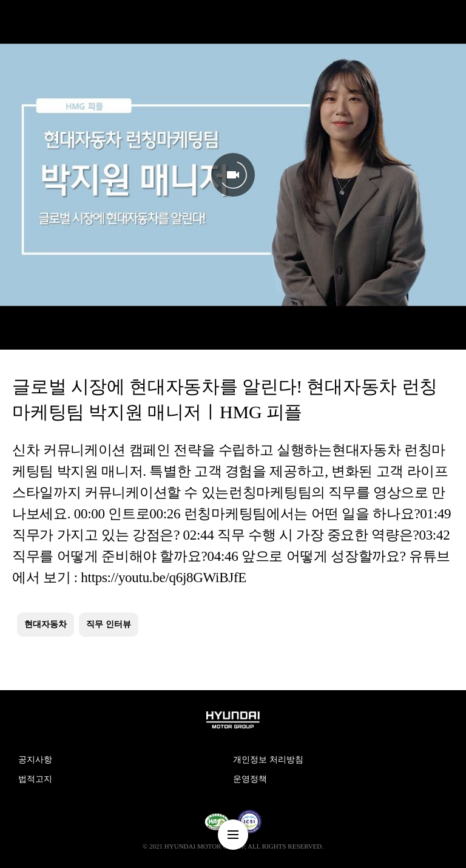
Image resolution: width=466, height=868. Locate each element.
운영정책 (250, 779)
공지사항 (35, 760)
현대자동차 (46, 624)
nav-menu (233, 835)
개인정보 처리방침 (268, 760)
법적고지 (35, 779)
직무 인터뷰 (109, 624)
